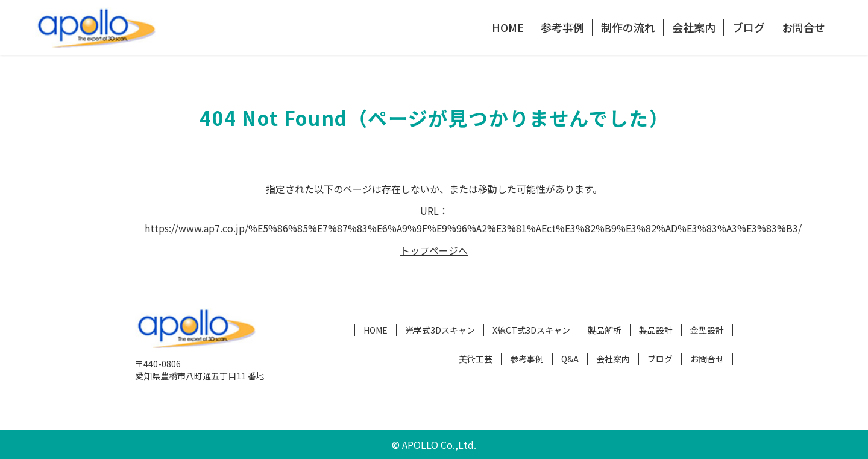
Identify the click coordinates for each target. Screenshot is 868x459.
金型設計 (707, 330)
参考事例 (562, 27)
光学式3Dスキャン (440, 330)
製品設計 (656, 330)
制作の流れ (628, 27)
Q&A (570, 359)
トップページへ (434, 250)
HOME (508, 27)
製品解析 (605, 330)
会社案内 (694, 27)
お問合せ (804, 27)
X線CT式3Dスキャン (531, 330)
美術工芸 (476, 359)
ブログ (749, 27)
